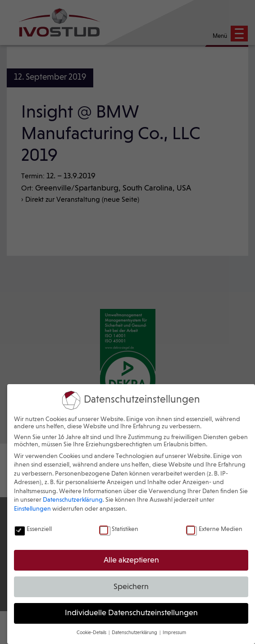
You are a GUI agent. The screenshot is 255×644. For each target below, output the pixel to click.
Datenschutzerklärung (73, 500)
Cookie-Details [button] (92, 633)
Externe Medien (214, 529)
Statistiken (119, 529)
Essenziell (33, 529)
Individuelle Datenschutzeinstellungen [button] (131, 613)
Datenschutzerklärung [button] (135, 633)
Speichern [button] (131, 587)
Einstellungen (32, 509)
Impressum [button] (174, 633)
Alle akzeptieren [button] (131, 560)
